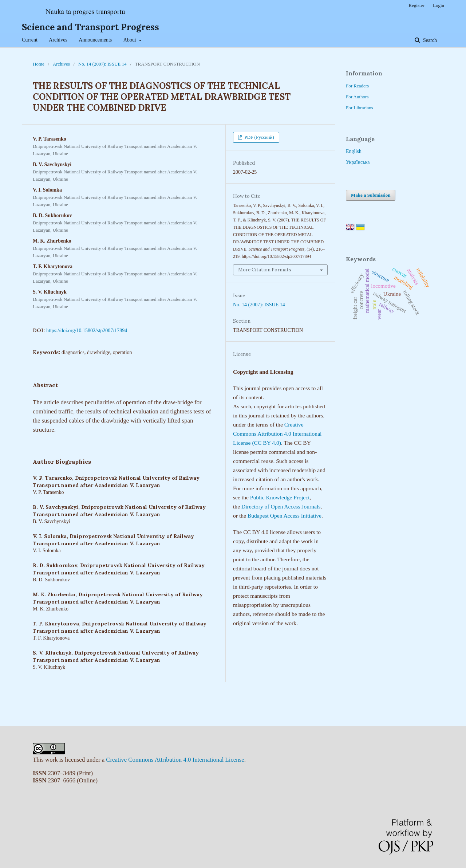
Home (39, 64)
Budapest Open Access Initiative (285, 516)
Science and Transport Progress (90, 27)
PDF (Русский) (259, 137)
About (131, 40)
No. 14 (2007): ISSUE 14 (102, 64)
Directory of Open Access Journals (281, 506)
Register (416, 5)
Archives (58, 40)
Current (30, 40)
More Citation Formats (265, 270)
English (354, 151)
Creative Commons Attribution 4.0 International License (175, 760)
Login (439, 5)
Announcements (95, 40)
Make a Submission (371, 195)
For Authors (357, 97)
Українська (358, 162)
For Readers (357, 86)
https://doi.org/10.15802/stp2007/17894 (87, 331)
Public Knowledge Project (280, 497)
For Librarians (360, 108)
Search (429, 40)
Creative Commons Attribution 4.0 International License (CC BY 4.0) (277, 434)
